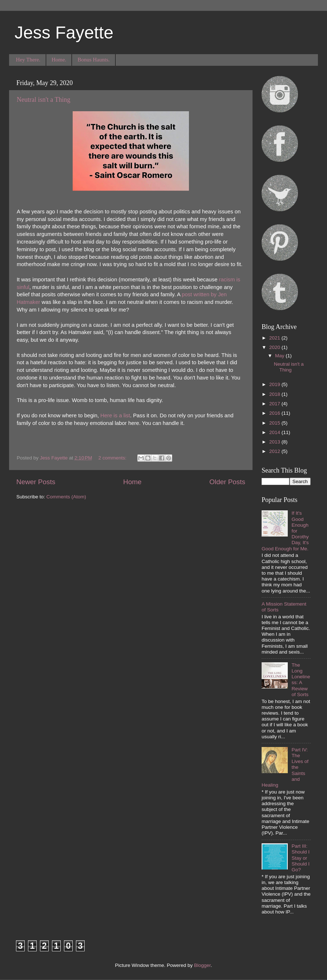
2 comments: (113, 458)
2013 (275, 442)
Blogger (202, 965)
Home (132, 482)
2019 (275, 384)
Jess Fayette (64, 33)
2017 (275, 404)
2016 (275, 413)
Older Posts (227, 482)
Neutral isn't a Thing (43, 100)
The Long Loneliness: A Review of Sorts (301, 680)
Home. (59, 60)
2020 (275, 347)
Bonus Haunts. (93, 60)
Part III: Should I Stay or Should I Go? (300, 858)
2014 (275, 432)
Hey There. (28, 60)
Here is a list (115, 415)
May (280, 356)
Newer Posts (36, 482)
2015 (275, 423)
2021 (275, 338)
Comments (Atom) (66, 497)
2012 (275, 451)
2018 (275, 394)
